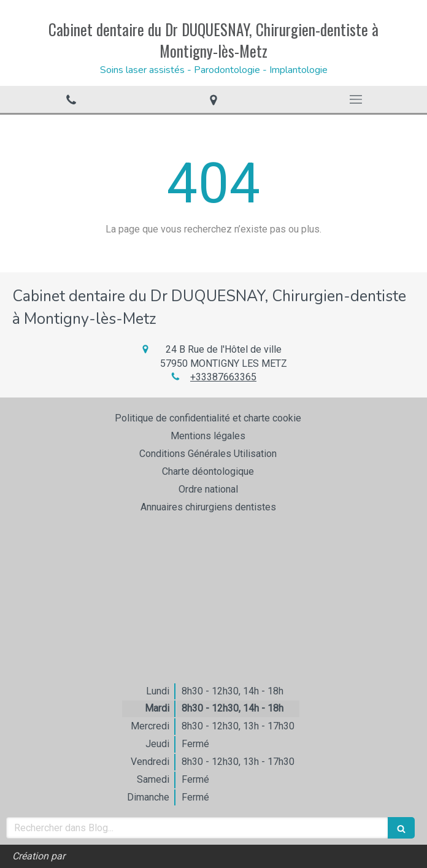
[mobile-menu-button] (356, 99)
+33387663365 (223, 377)
